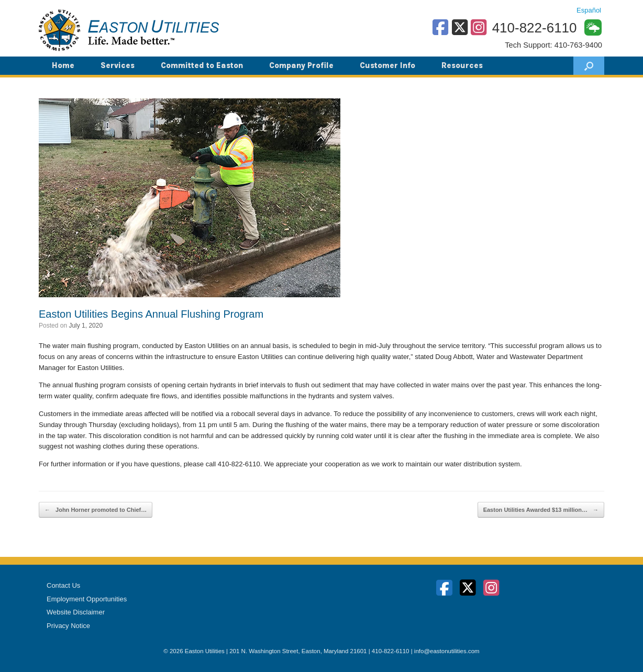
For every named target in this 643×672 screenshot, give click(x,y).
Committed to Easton (202, 65)
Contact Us (63, 585)
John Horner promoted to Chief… (96, 510)
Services (118, 65)
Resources (462, 65)
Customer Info (387, 65)
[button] (589, 66)
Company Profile (301, 65)
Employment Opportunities (87, 599)
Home (63, 65)
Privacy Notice (68, 626)
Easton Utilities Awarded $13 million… (541, 510)
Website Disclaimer (76, 612)
